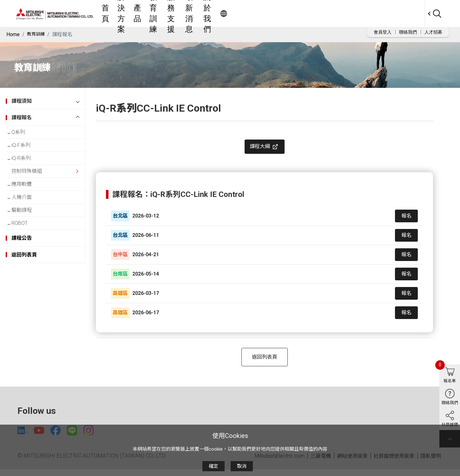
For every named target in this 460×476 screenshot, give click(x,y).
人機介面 (27, 211)
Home (13, 34)
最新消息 (298, 13)
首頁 (169, 13)
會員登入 (383, 32)
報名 (406, 221)
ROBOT (25, 242)
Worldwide (413, 13)
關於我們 (327, 13)
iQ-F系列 (26, 149)
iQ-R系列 (26, 164)
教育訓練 (239, 13)
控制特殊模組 (32, 180)
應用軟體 (27, 196)
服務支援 (268, 13)
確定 (214, 466)
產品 (216, 13)
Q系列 (23, 133)
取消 (242, 466)
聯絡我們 (408, 32)
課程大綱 (265, 149)
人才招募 (433, 32)
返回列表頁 (265, 362)
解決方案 (192, 13)
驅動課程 (27, 227)
